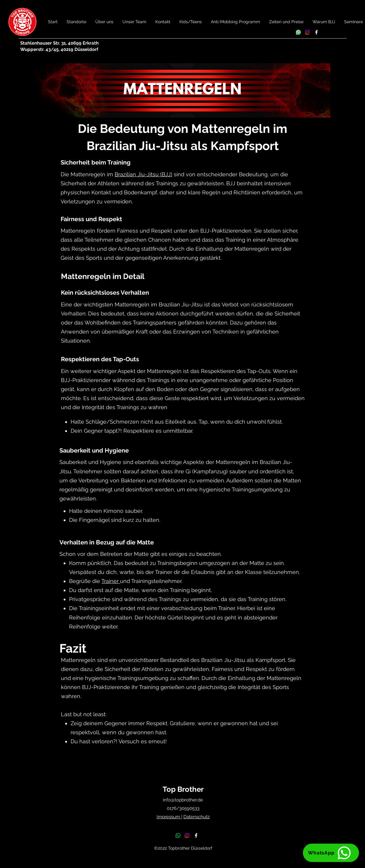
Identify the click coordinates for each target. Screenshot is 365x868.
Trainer (111, 581)
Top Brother (183, 789)
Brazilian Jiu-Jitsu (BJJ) (143, 174)
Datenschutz (197, 817)
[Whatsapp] (298, 32)
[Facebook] (316, 32)
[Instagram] (307, 32)
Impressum (169, 817)
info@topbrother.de (183, 800)
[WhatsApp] (331, 853)
